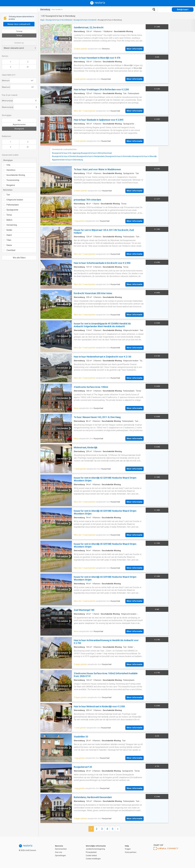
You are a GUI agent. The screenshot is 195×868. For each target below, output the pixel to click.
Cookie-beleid (91, 855)
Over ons (59, 852)
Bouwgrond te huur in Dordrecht (85, 20)
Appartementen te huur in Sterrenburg (67, 160)
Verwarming (10, 225)
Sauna (7, 245)
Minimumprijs (7, 101)
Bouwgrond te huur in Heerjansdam (91, 156)
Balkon (8, 220)
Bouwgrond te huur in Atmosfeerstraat (96, 153)
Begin (42, 20)
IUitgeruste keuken (13, 200)
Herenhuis (9, 170)
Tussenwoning (11, 180)
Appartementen (19, 125)
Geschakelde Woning (14, 175)
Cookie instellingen (93, 859)
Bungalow (9, 185)
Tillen (7, 240)
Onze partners (131, 852)
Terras (8, 215)
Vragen (128, 849)
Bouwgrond (19, 129)
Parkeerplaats (11, 205)
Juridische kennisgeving (95, 849)
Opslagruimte (11, 210)
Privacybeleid (91, 852)
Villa (7, 165)
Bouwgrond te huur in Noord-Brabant (59, 20)
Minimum (6, 81)
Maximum (6, 87)
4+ (28, 67)
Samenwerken (61, 849)
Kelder (8, 230)
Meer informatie (135, 49)
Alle (19, 120)
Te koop (19, 31)
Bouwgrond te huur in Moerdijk (145, 156)
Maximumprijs (8, 107)
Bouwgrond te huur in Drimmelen (119, 156)
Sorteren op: (19, 43)
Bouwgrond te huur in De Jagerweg (66, 153)
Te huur (19, 35)
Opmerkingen (60, 855)
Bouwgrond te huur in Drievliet (64, 156)
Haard (7, 235)
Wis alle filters (19, 258)
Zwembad (9, 250)
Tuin (7, 195)
